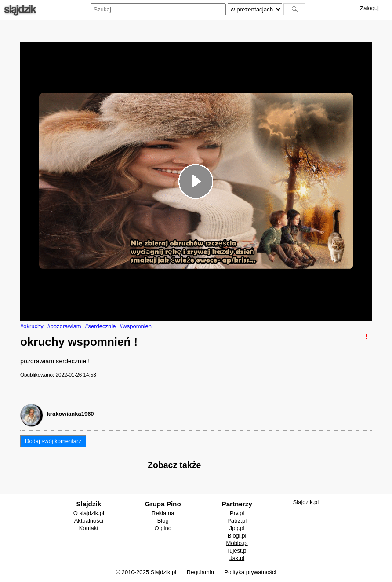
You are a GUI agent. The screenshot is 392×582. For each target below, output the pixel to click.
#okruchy (32, 326)
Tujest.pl (237, 551)
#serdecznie (100, 326)
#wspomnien (136, 326)
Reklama (163, 513)
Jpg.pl (237, 528)
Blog (163, 521)
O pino (163, 528)
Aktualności (89, 521)
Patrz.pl (237, 521)
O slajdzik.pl (89, 513)
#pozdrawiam (64, 326)
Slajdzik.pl (306, 502)
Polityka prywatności (250, 572)
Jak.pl (237, 558)
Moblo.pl (237, 543)
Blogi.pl (237, 536)
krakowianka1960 (71, 414)
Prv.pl (237, 513)
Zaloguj (369, 8)
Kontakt (89, 528)
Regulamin (200, 572)
